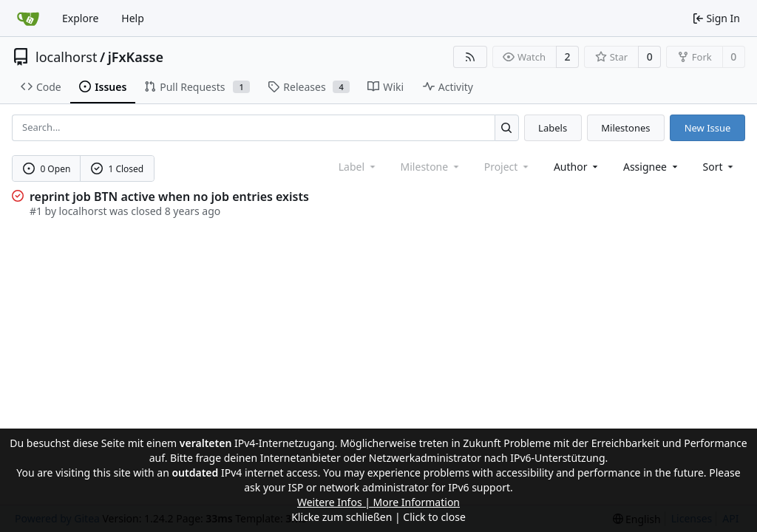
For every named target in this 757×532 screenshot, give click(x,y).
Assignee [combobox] (652, 167)
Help (133, 18)
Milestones (625, 128)
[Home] (28, 18)
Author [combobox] (577, 167)
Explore (80, 18)
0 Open (47, 169)
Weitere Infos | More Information (378, 502)
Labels (553, 128)
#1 (36, 211)
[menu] (720, 167)
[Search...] (507, 127)
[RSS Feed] (470, 57)
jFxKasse (136, 57)
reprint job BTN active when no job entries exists (169, 197)
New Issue (708, 128)
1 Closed (118, 169)
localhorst (66, 57)
